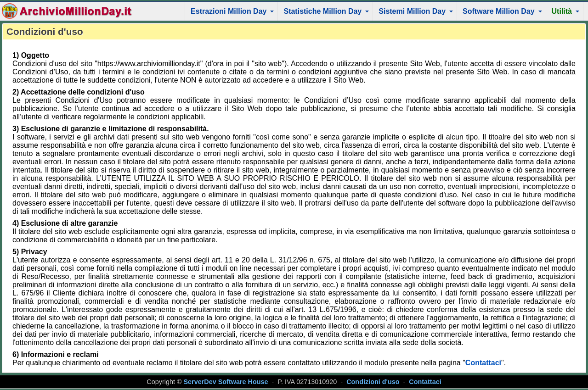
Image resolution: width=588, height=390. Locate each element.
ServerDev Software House (226, 382)
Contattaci (483, 363)
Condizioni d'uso (373, 382)
